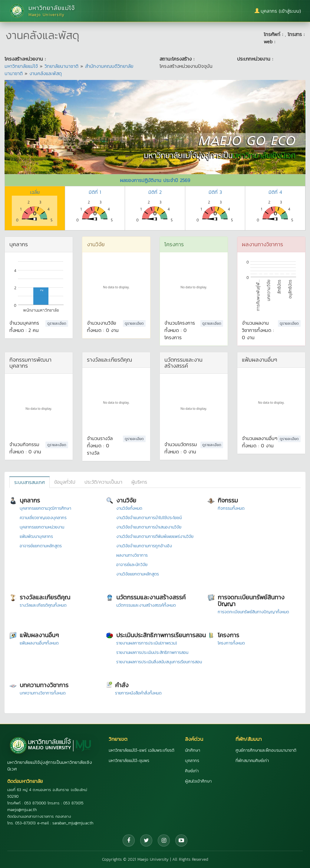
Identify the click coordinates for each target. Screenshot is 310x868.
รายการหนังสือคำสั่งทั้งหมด (138, 693)
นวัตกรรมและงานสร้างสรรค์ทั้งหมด (146, 605)
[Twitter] (146, 840)
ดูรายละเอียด (57, 323)
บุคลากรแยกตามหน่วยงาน (42, 527)
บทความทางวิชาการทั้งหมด (43, 693)
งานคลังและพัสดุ (46, 73)
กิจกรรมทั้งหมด (231, 508)
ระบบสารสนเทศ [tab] (30, 482)
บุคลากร (192, 761)
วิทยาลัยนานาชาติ (61, 66)
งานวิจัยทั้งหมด (129, 508)
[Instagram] (164, 840)
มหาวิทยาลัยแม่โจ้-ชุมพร (129, 761)
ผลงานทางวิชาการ (132, 555)
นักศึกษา (193, 750)
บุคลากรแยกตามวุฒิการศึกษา (45, 508)
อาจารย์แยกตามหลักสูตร (41, 546)
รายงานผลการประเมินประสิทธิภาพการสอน (152, 653)
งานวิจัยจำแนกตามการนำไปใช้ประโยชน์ (149, 518)
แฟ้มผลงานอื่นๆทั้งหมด (39, 643)
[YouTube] (181, 840)
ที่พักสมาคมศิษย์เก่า (252, 761)
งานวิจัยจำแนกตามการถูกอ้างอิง (144, 546)
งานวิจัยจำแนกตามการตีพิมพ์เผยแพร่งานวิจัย (155, 537)
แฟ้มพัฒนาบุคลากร (36, 537)
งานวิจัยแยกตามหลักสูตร (138, 574)
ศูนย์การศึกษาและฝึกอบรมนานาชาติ (266, 750)
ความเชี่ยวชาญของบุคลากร (43, 518)
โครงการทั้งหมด (231, 643)
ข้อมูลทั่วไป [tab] (65, 482)
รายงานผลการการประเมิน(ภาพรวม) (147, 643)
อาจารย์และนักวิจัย (132, 565)
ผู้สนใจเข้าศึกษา (198, 781)
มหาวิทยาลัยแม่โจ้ (21, 66)
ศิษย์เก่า (192, 771)
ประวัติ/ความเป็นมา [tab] (103, 482)
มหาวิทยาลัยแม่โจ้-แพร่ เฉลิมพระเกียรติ (142, 750)
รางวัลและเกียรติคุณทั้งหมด (43, 605)
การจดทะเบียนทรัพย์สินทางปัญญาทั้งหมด (253, 612)
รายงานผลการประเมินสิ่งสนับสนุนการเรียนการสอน (159, 662)
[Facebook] (129, 840)
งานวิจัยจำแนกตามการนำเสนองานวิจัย (149, 527)
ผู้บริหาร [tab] (139, 482)
